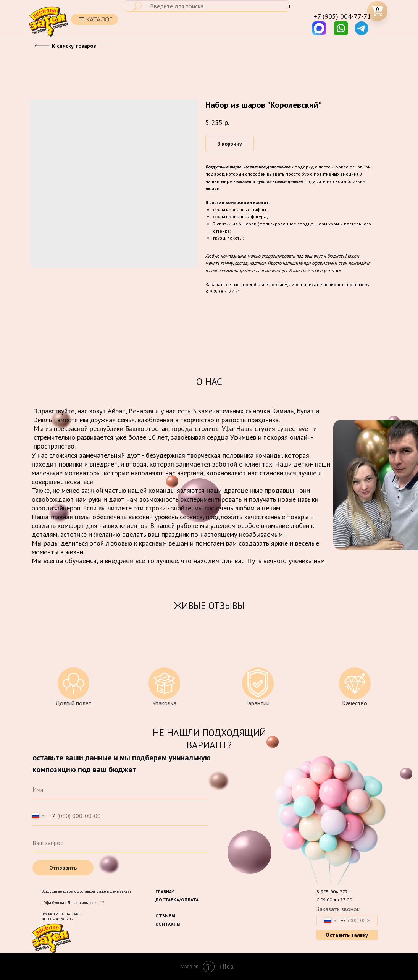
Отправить (63, 868)
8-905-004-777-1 (334, 892)
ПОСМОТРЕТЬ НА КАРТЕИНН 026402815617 (62, 917)
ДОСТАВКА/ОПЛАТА (177, 900)
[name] (120, 789)
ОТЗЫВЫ (165, 916)
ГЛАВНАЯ (165, 892)
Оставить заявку (347, 935)
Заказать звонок (338, 909)
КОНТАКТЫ (168, 924)
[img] (341, 28)
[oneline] (120, 843)
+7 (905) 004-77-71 (342, 16)
